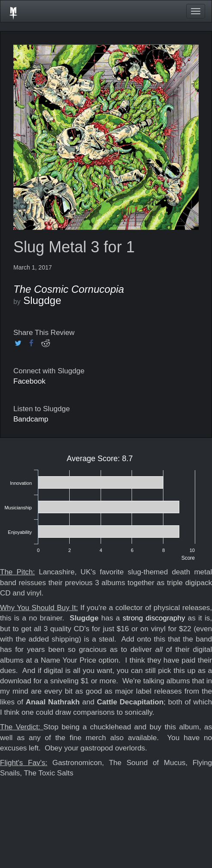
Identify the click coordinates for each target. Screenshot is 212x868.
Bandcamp (31, 419)
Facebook (29, 381)
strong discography (155, 618)
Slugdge (42, 300)
